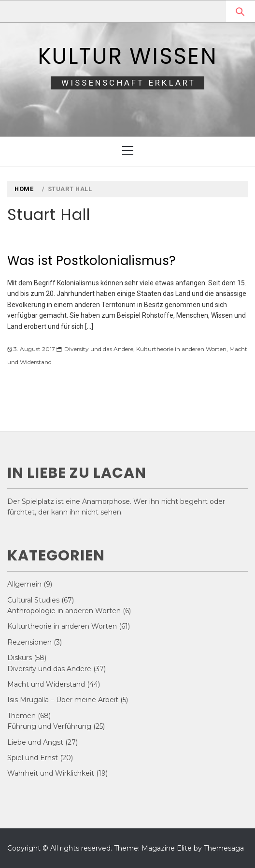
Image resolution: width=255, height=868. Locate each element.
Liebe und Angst (35, 742)
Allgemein (24, 584)
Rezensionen (29, 642)
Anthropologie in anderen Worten (64, 611)
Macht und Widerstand (46, 684)
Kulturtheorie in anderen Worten (181, 349)
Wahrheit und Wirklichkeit (51, 773)
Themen (21, 716)
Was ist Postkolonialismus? (92, 261)
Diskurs (20, 658)
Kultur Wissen (127, 56)
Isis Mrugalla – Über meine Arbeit (63, 700)
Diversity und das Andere (99, 349)
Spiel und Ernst (33, 758)
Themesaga (224, 848)
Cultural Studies (33, 600)
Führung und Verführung (49, 726)
